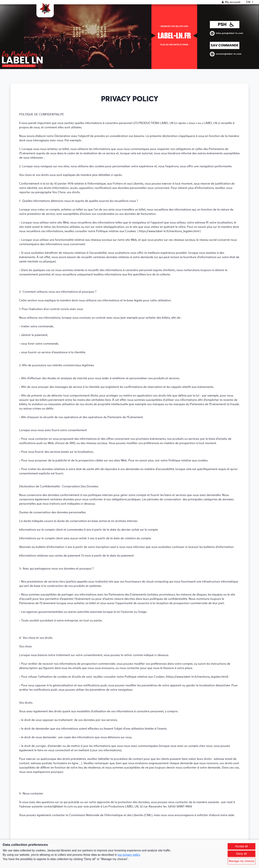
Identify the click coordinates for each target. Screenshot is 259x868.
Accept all (241, 846)
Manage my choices (242, 861)
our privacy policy (129, 855)
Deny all (242, 854)
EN (249, 2)
